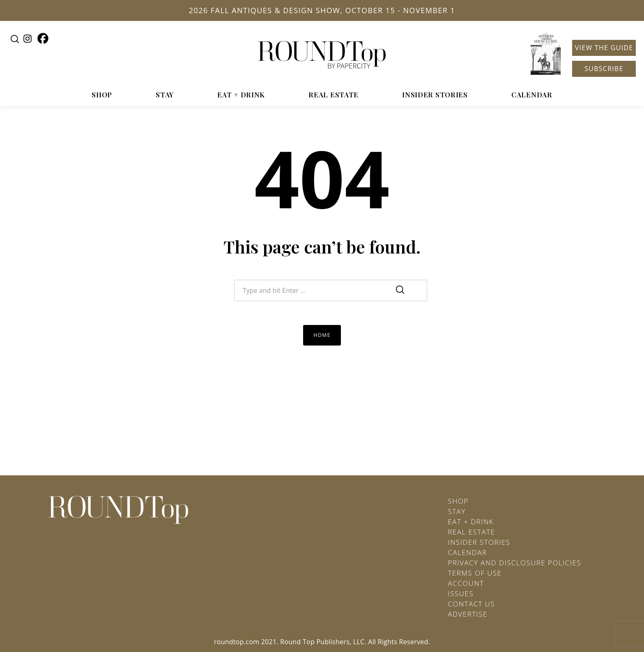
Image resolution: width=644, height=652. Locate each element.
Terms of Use (475, 573)
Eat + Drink (241, 94)
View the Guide (604, 48)
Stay (165, 94)
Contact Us (472, 604)
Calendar (532, 94)
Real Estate (333, 94)
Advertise (468, 614)
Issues (461, 593)
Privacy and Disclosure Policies (515, 563)
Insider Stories (435, 94)
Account (466, 583)
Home (322, 335)
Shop (102, 94)
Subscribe (604, 69)
